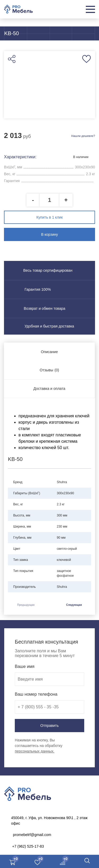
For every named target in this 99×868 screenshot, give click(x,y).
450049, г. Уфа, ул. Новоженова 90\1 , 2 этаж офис (49, 821)
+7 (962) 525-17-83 (28, 846)
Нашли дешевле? (83, 136)
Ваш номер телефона (36, 694)
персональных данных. (35, 751)
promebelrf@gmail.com (32, 835)
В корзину (50, 234)
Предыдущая (26, 605)
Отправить (49, 726)
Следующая (74, 605)
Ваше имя (25, 666)
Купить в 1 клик (50, 217)
